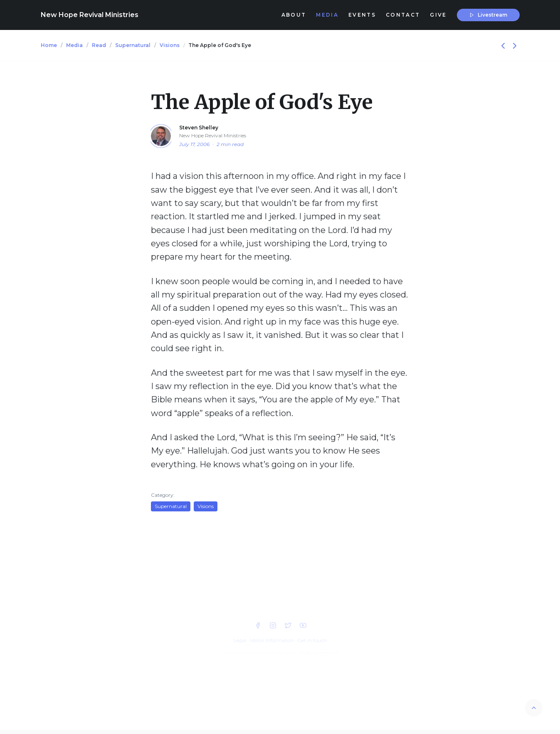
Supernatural (133, 45)
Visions (170, 45)
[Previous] (504, 45)
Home (49, 45)
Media (74, 45)
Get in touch (312, 640)
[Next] (515, 45)
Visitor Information (272, 640)
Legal (240, 640)
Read (99, 45)
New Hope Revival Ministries (90, 15)
